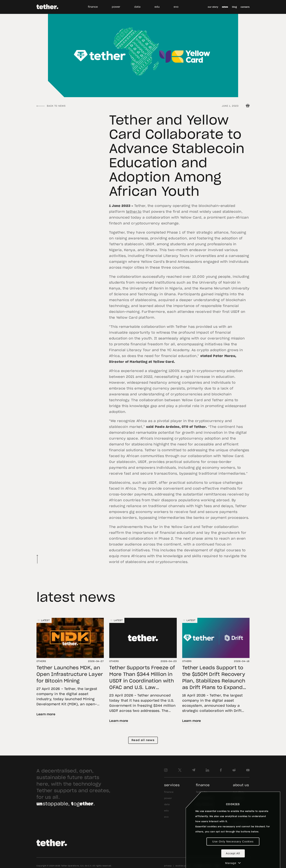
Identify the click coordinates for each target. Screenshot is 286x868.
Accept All (233, 853)
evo (176, 7)
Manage (233, 863)
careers (245, 7)
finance (93, 7)
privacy (168, 866)
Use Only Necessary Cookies (233, 841)
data (137, 7)
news (225, 7)
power (116, 7)
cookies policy (183, 866)
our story (213, 7)
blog (234, 7)
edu (157, 7)
